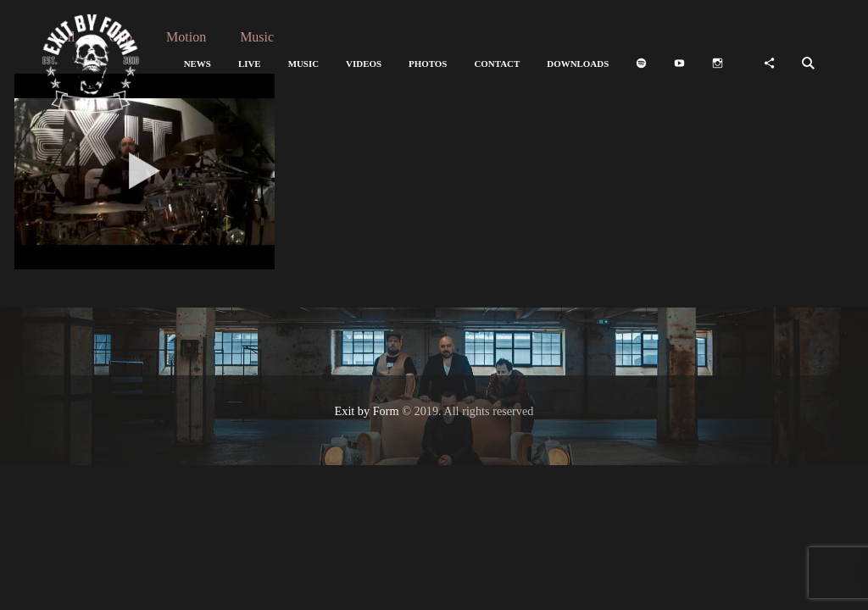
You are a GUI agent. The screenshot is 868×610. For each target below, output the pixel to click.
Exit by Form (367, 411)
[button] (198, 64)
